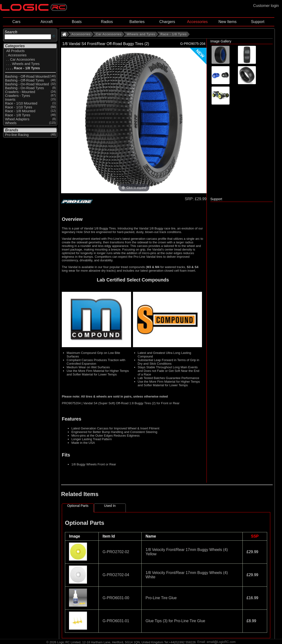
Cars (17, 22)
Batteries (137, 22)
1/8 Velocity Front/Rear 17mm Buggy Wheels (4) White (187, 575)
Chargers (167, 22)
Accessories (197, 22)
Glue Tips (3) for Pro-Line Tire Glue (175, 621)
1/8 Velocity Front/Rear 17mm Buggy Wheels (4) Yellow (187, 552)
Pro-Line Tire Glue (161, 598)
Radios (107, 22)
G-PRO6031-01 (116, 621)
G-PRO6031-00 (116, 598)
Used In (110, 506)
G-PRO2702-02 (116, 552)
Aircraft (47, 22)
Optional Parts (78, 506)
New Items (228, 22)
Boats (77, 22)
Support (258, 22)
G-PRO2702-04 (116, 575)
